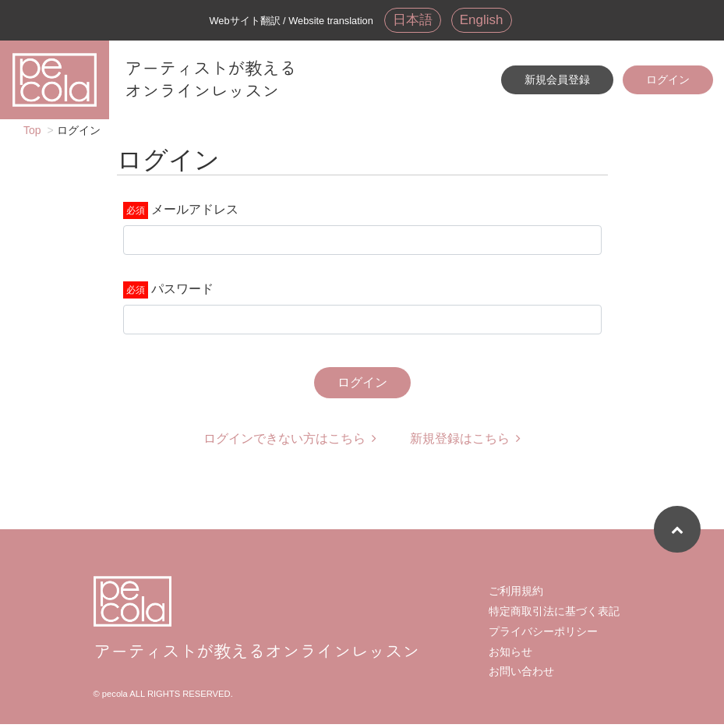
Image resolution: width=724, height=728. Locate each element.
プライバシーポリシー (543, 635)
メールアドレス (195, 213)
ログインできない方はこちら (290, 442)
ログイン (668, 80)
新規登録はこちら (465, 442)
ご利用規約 (516, 595)
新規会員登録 (557, 80)
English (482, 20)
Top (32, 134)
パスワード (182, 293)
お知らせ (510, 656)
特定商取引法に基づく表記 (554, 615)
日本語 (412, 20)
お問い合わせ (521, 675)
